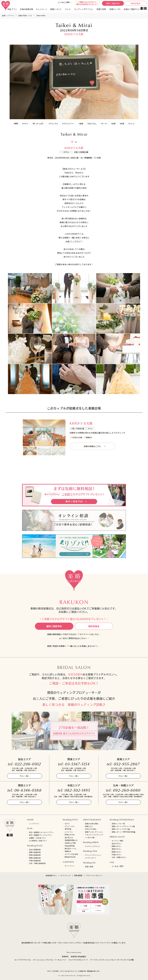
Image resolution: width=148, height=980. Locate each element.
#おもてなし (92, 124)
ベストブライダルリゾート (78, 960)
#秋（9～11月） (38, 124)
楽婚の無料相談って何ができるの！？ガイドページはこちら (73, 634)
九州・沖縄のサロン (119, 857)
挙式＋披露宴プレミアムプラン (41, 835)
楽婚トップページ (8, 16)
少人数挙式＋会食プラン (38, 841)
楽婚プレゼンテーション (94, 832)
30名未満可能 (70, 846)
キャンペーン (70, 866)
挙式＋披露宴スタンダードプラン (41, 832)
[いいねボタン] (72, 142)
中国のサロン (117, 855)
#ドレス (131, 124)
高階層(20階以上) (71, 840)
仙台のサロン (117, 844)
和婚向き (68, 851)
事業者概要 (78, 876)
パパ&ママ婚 (90, 838)
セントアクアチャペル (23, 960)
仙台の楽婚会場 (35, 850)
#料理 (122, 124)
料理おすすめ (70, 835)
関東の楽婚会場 (35, 852)
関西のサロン (117, 852)
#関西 (16, 124)
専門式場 (68, 829)
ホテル (67, 824)
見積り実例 (101, 9)
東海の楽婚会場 (35, 855)
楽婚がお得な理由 (92, 824)
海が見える (69, 838)
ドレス (68, 9)
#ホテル (25, 124)
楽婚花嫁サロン (51, 876)
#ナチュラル (53, 124)
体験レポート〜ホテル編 (121, 829)
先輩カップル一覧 (118, 824)
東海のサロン (117, 849)
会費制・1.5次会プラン (38, 838)
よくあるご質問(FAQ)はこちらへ (73, 638)
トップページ (34, 824)
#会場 (113, 124)
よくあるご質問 (64, 2)
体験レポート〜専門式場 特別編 (123, 832)
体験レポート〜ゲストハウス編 (123, 826)
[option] (44, 433)
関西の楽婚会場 (35, 858)
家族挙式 (65, 956)
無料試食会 (136, 3)
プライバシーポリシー (94, 876)
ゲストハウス (70, 826)
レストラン (69, 832)
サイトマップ (66, 876)
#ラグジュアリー (69, 124)
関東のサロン (117, 846)
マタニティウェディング (94, 835)
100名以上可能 (70, 843)
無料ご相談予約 (113, 3)
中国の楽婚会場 (35, 861)
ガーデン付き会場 (71, 854)
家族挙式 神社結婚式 (78, 956)
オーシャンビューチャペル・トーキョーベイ (50, 960)
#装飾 (81, 124)
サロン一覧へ (25, 776)
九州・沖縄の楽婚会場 (37, 863)
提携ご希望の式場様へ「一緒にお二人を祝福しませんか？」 (73, 646)
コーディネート (91, 858)
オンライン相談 (117, 841)
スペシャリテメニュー (93, 855)
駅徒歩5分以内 (70, 857)
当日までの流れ (91, 829)
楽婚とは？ (89, 826)
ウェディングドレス (92, 846)
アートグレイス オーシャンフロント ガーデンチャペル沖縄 (112, 960)
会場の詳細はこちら (92, 446)
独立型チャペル (70, 849)
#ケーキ (104, 124)
